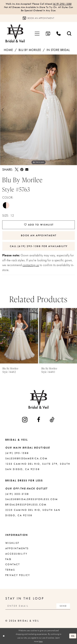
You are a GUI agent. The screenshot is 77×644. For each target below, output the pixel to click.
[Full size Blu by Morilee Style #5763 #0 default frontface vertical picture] (38, 110)
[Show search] (69, 34)
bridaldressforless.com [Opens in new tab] (26, 505)
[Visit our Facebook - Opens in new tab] (39, 420)
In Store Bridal (58, 50)
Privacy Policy (18, 575)
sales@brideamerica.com (26, 458)
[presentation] (19, 336)
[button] (37, 33)
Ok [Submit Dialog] (73, 636)
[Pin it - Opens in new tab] (22, 169)
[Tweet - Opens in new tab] (17, 169)
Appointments (17, 548)
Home (8, 50)
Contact (13, 564)
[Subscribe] (63, 606)
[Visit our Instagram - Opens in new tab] (25, 420)
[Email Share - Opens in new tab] (27, 169)
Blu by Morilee (30, 50)
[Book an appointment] (38, 18)
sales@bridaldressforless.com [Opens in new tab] (32, 499)
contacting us (31, 265)
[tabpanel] (38, 110)
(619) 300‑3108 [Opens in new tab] (17, 494)
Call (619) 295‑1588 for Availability (39, 246)
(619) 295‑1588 (62, 4)
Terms (10, 570)
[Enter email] (38, 606)
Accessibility (16, 554)
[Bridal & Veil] (15, 34)
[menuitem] (37, 33)
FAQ (8, 559)
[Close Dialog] (4, 636)
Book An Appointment (39, 235)
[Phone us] (59, 34)
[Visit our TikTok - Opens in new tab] (52, 420)
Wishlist (12, 543)
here (41, 641)
